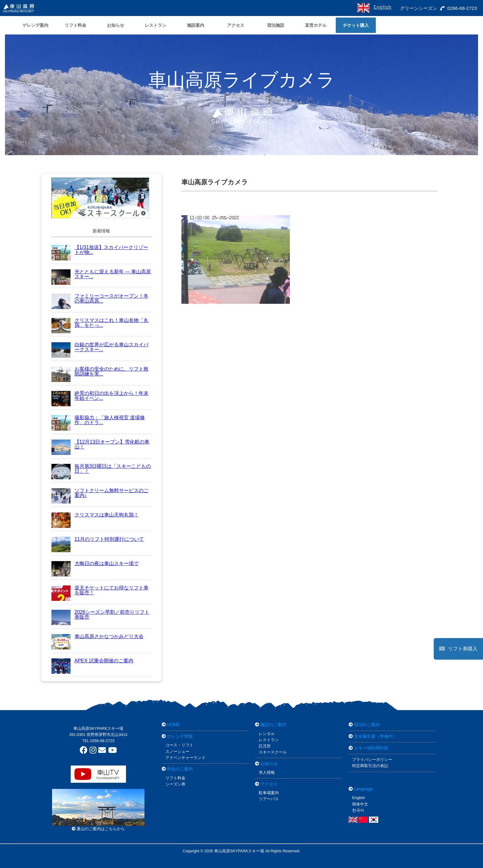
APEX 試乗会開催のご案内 (92, 661)
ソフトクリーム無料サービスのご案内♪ (100, 493)
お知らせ (269, 764)
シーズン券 (175, 784)
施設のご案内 (273, 725)
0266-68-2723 (459, 8)
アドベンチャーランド (185, 758)
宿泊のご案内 (367, 725)
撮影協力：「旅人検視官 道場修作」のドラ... (98, 420)
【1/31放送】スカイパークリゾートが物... (100, 250)
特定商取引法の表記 (370, 766)
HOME (173, 725)
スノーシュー (177, 752)
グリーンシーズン (417, 8)
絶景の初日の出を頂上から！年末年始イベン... (100, 396)
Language (363, 789)
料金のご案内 (180, 769)
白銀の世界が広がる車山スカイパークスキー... (100, 347)
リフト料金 (175, 778)
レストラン (269, 740)
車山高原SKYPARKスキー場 (98, 729)
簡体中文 (360, 804)
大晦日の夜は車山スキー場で (95, 563)
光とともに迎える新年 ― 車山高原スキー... (101, 274)
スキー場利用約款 (371, 748)
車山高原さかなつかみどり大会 (97, 636)
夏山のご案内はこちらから (98, 829)
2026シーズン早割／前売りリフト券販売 (101, 615)
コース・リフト (179, 745)
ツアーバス (269, 799)
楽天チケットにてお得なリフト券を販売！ (100, 590)
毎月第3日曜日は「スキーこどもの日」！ (101, 469)
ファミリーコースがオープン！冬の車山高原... (100, 298)
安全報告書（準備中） (375, 736)
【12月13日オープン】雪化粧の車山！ (101, 444)
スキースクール (273, 752)
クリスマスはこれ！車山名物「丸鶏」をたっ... (100, 323)
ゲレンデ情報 (180, 736)
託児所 (265, 746)
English (382, 7)
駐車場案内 (269, 793)
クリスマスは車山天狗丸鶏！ (95, 515)
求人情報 (267, 773)
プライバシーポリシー (372, 760)
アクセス (269, 784)
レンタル (267, 734)
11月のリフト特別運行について (98, 539)
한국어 (358, 810)
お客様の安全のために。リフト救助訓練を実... (100, 371)
